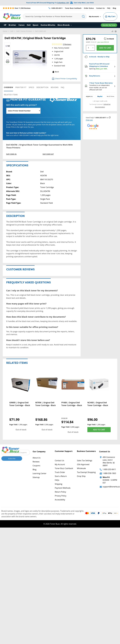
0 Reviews (67, 44)
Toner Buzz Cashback (73, 8)
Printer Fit (21, 87)
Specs (31, 87)
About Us (37, 458)
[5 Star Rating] (17, 8)
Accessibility (60, 500)
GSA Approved (83, 464)
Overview (8, 87)
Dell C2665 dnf (40, 31)
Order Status (89, 8)
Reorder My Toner (109, 25)
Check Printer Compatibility (64, 79)
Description (42, 87)
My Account (95, 16)
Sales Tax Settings (85, 461)
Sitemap (36, 477)
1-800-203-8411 (109, 469)
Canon (21, 25)
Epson (36, 25)
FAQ (109, 8)
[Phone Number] (56, 8)
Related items (11, 95)
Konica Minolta (48, 25)
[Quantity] (90, 48)
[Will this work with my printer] (23, 111)
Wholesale (81, 468)
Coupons (36, 466)
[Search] (55, 16)
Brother (12, 25)
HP (5, 25)
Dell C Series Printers (24, 31)
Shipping (59, 484)
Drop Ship (81, 476)
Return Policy (60, 492)
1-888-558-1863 (109, 473)
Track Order (60, 472)
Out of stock (21, 430)
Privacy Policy (61, 496)
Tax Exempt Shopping (86, 472)
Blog (114, 8)
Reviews (55, 87)
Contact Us (100, 8)
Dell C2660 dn (11, 154)
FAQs (57, 480)
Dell (29, 25)
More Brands (65, 25)
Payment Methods (63, 488)
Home (5, 31)
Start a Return (61, 476)
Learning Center (39, 473)
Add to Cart (99, 430)
